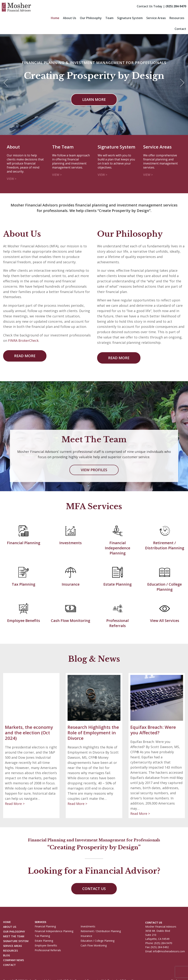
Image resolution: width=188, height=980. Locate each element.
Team (109, 18)
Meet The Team (14, 936)
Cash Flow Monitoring (70, 621)
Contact (180, 29)
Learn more (94, 99)
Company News (13, 960)
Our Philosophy (91, 18)
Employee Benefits (24, 621)
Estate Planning (117, 584)
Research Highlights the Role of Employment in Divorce (93, 733)
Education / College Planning (164, 587)
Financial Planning (24, 543)
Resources (177, 18)
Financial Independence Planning (117, 548)
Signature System (130, 18)
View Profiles (94, 470)
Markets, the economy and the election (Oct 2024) (29, 733)
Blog (7, 956)
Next (182, 83)
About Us (70, 18)
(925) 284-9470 (176, 6)
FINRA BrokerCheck (23, 340)
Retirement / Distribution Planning (165, 545)
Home (55, 18)
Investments (70, 543)
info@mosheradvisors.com (169, 951)
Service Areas (156, 18)
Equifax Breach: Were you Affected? (153, 730)
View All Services (165, 621)
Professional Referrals (117, 623)
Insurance (71, 584)
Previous (6, 83)
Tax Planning (23, 584)
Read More (25, 356)
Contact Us (94, 889)
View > (12, 179)
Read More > (15, 804)
